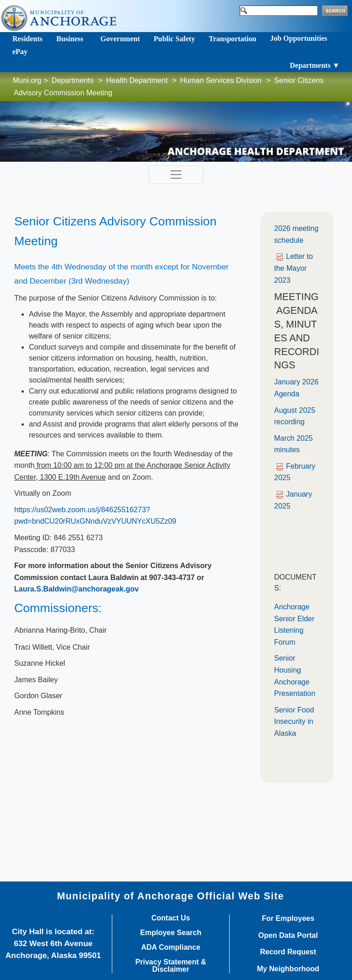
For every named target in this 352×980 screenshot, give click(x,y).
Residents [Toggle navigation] (27, 39)
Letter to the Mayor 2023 (294, 268)
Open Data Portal (288, 936)
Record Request (288, 952)
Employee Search (171, 933)
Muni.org (27, 80)
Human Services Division (221, 80)
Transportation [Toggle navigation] (232, 39)
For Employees (288, 919)
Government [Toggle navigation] (120, 39)
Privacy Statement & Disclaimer (171, 966)
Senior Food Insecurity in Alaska (294, 722)
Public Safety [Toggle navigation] (174, 39)
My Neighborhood (288, 969)
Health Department (137, 80)
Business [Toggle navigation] (70, 39)
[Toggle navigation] (176, 175)
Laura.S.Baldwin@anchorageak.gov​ (77, 589)
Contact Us (170, 918)
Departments (73, 80)
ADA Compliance (171, 947)
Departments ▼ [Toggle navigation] (315, 65)
